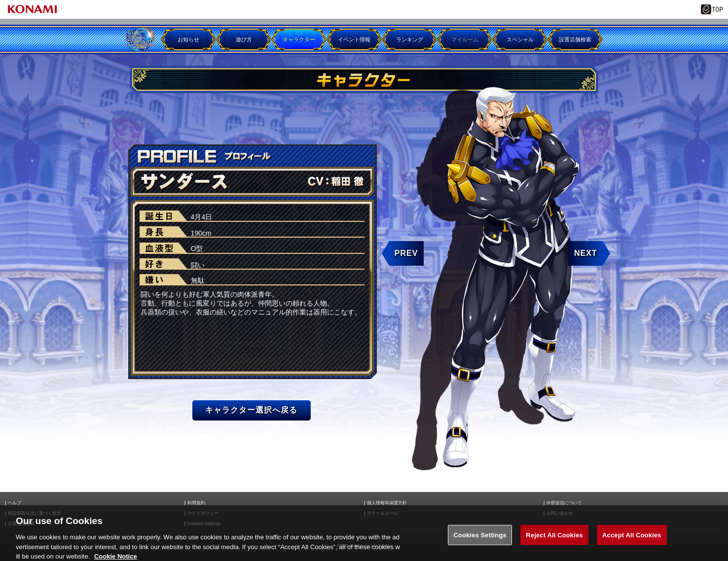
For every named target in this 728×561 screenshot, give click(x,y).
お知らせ (188, 39)
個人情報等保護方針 (387, 503)
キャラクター (299, 39)
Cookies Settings (480, 540)
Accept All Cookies (632, 540)
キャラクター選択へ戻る (251, 410)
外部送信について (564, 503)
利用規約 (196, 503)
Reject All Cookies (554, 540)
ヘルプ (15, 503)
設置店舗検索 (575, 39)
